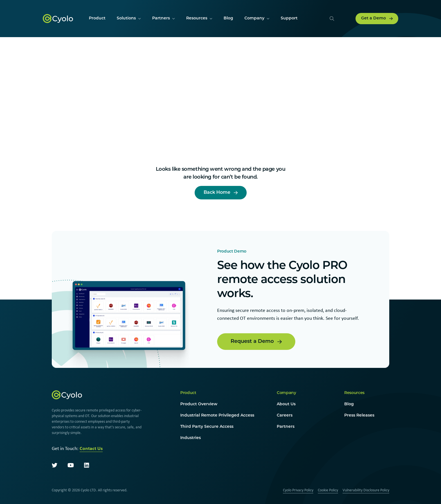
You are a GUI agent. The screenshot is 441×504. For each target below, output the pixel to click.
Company (286, 393)
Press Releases (359, 416)
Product (188, 393)
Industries (191, 438)
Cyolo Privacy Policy (298, 490)
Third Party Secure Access (207, 427)
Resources (354, 393)
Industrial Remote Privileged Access (217, 416)
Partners (286, 427)
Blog (349, 404)
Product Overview (199, 404)
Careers (285, 416)
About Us (286, 404)
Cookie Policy (328, 490)
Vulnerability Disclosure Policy (366, 490)
